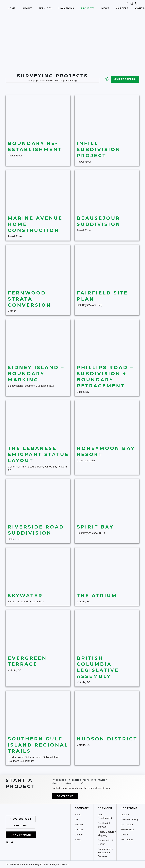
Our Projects (119, 79)
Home (12, 8)
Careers (122, 8)
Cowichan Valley (130, 820)
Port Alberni (127, 840)
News (105, 8)
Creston (125, 835)
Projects (79, 825)
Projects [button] (88, 8)
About (27, 8)
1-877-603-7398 (21, 819)
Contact (79, 835)
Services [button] (45, 8)
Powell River (127, 830)
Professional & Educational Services (105, 853)
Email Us (20, 825)
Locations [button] (66, 8)
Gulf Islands (127, 825)
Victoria (125, 815)
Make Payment (21, 835)
